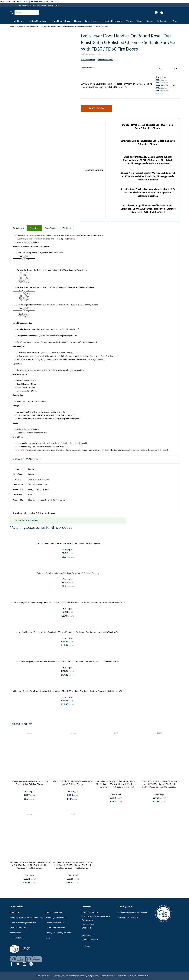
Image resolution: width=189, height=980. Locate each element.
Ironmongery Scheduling (56, 918)
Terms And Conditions (55, 928)
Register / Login (53, 5)
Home (12, 27)
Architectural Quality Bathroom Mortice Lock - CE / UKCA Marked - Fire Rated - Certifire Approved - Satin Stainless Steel (148, 192)
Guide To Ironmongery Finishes (23, 923)
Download (34, 228)
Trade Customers (17, 938)
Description (18, 228)
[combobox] (27, 12)
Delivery (67, 228)
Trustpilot (86, 946)
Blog (48, 938)
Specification (51, 228)
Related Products (106, 59)
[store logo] (88, 13)
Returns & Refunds (18, 928)
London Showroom (54, 912)
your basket (33, 520)
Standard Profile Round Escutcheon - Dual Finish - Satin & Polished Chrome (68, 544)
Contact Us (30, 5)
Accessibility (15, 933)
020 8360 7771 (88, 935)
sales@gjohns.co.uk (90, 939)
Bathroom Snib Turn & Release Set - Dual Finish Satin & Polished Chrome (68, 573)
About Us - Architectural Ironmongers (26, 918)
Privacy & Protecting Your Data (59, 933)
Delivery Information (55, 923)
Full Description (88, 59)
